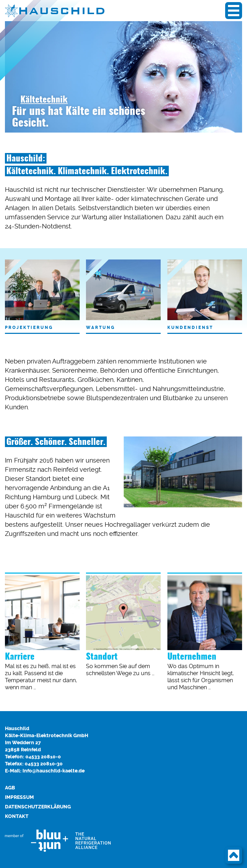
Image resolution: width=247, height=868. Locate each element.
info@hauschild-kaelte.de (54, 771)
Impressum (19, 797)
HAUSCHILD (61, 11)
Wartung (123, 295)
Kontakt (17, 816)
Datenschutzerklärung (38, 807)
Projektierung (42, 295)
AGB (10, 788)
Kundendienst (205, 295)
